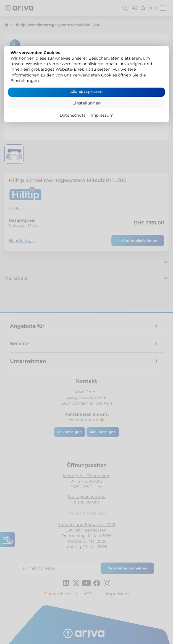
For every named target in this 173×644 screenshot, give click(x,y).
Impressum (102, 115)
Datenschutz (73, 115)
